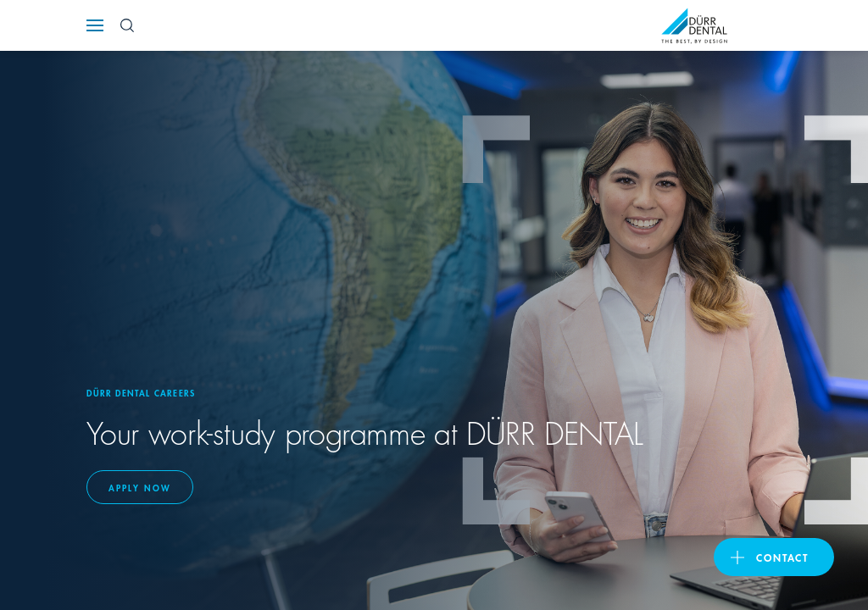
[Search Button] (127, 25)
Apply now (140, 487)
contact (782, 557)
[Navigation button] (95, 25)
